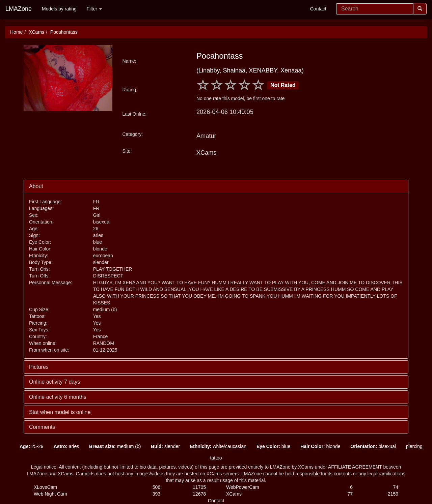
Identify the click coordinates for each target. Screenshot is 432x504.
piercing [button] (414, 446)
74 (396, 487)
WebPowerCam (243, 487)
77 (350, 494)
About (36, 186)
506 (156, 487)
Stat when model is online (60, 412)
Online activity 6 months (58, 397)
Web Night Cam (50, 494)
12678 (199, 494)
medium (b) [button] (115, 446)
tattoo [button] (216, 458)
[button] (9, 446)
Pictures (39, 367)
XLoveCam (45, 487)
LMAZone (19, 9)
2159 (393, 494)
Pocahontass (64, 32)
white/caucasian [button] (218, 446)
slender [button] (165, 446)
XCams (36, 32)
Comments (42, 427)
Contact (318, 9)
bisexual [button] (373, 446)
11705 (199, 487)
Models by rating (59, 9)
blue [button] (273, 446)
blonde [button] (320, 446)
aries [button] (66, 446)
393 (156, 494)
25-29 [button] (32, 446)
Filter (94, 9)
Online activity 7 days (55, 382)
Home (16, 32)
